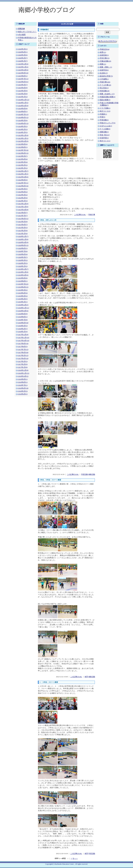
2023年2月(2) (23, 165)
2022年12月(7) (23, 171)
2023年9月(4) (23, 144)
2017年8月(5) (23, 347)
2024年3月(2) (23, 126)
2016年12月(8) (23, 370)
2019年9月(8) (23, 278)
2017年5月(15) (23, 356)
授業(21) (103, 64)
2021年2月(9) (23, 231)
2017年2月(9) (23, 364)
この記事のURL (80, 215)
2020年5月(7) (23, 257)
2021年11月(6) (23, 207)
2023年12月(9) (23, 135)
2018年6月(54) (23, 323)
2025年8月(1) (23, 76)
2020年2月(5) (23, 263)
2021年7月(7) (23, 216)
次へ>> (75, 859)
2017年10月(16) (24, 341)
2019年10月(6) (23, 275)
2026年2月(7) (23, 58)
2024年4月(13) (23, 123)
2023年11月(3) (23, 138)
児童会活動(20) (105, 61)
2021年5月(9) (23, 222)
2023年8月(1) (23, 147)
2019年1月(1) (23, 302)
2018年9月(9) (23, 314)
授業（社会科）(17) (107, 94)
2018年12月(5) (23, 305)
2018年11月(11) (24, 308)
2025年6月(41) (23, 82)
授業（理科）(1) (106, 67)
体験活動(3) (104, 132)
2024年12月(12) (24, 100)
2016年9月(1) (23, 379)
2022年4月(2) (23, 192)
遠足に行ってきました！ (27, 32)
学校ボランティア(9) (108, 123)
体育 (86, 677)
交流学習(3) (104, 138)
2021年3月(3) (23, 228)
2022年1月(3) (23, 201)
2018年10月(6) (23, 311)
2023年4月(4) (23, 159)
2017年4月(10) (23, 358)
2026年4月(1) (23, 52)
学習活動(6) (104, 120)
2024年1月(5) (23, 132)
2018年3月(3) (23, 326)
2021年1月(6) (23, 234)
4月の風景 (22, 35)
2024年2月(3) (23, 129)
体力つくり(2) (105, 111)
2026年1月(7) (23, 61)
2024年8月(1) (23, 112)
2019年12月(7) (23, 269)
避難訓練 (21, 29)
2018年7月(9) (23, 320)
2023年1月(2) (23, 168)
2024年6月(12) (23, 118)
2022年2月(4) (23, 198)
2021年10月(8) (23, 210)
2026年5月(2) (23, 49)
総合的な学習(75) (106, 76)
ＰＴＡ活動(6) (105, 129)
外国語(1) (103, 114)
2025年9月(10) (23, 73)
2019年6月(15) (23, 287)
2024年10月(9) (23, 106)
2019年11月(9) (23, 272)
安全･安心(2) (105, 135)
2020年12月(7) (23, 236)
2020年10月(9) (23, 242)
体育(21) (103, 52)
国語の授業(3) (105, 100)
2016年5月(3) (23, 391)
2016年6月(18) (23, 388)
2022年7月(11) (23, 183)
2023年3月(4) (23, 162)
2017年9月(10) (23, 344)
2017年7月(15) (23, 350)
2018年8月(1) (23, 317)
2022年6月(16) (23, 186)
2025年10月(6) (23, 70)
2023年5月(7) (23, 156)
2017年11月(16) (24, 338)
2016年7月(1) (23, 385)
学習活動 (85, 474)
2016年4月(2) (23, 394)
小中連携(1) (104, 79)
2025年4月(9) (23, 88)
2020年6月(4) (23, 254)
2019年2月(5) (23, 299)
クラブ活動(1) (105, 108)
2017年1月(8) (23, 367)
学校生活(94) (105, 49)
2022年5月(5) (23, 189)
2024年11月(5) (23, 103)
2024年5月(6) (23, 120)
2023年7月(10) (23, 150)
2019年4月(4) (23, 293)
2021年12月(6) (23, 204)
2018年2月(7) (23, 329)
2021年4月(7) (23, 225)
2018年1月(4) (23, 332)
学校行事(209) (105, 82)
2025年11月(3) (23, 67)
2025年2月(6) (23, 94)
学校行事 (92, 215)
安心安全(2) (104, 88)
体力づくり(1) (105, 141)
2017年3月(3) (23, 361)
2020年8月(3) (23, 248)
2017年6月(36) (23, 353)
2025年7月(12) (23, 79)
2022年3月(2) (23, 195)
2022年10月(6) (23, 177)
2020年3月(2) (23, 260)
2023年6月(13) (23, 153)
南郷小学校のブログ (47, 10)
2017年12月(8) (23, 335)
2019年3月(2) (23, 296)
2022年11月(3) (23, 174)
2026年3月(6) (23, 55)
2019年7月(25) (23, 284)
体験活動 (92, 474)
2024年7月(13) (23, 115)
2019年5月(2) (23, 290)
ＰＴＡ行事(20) (105, 85)
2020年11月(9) (23, 239)
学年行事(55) (105, 58)
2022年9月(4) (23, 180)
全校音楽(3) (104, 55)
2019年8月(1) (23, 281)
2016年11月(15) (24, 373)
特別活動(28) (105, 91)
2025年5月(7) (23, 85)
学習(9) (103, 117)
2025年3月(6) (23, 91)
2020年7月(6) (23, 251)
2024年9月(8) (23, 109)
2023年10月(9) (23, 141)
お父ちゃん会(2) (106, 126)
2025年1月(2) (23, 97)
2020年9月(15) (23, 245)
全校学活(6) (104, 70)
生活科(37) (104, 73)
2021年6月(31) (23, 219)
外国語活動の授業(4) (108, 97)
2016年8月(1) (23, 382)
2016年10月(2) (23, 376)
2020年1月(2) (23, 266)
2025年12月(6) (23, 64)
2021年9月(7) (23, 213)
